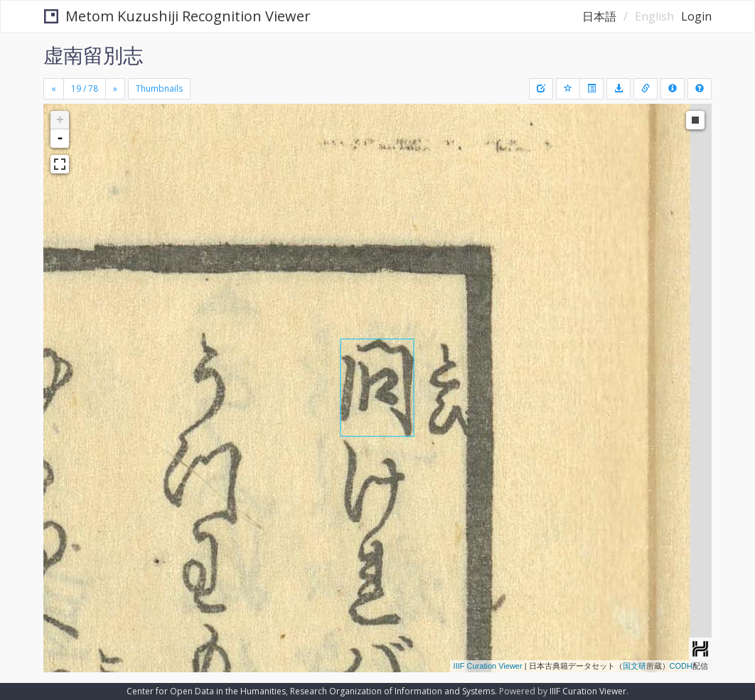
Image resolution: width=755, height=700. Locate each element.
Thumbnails (159, 88)
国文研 (634, 666)
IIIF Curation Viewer (488, 666)
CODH (681, 666)
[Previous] (54, 89)
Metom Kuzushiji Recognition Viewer (177, 16)
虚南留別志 (93, 55)
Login (696, 16)
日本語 (599, 16)
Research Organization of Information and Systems (392, 691)
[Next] (115, 89)
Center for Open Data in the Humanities (206, 691)
